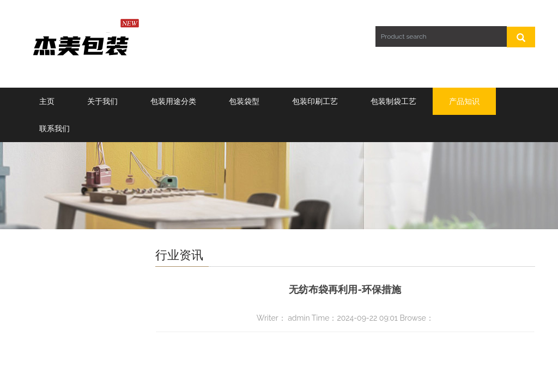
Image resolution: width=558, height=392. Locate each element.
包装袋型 (244, 101)
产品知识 (464, 101)
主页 (47, 101)
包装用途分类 (173, 101)
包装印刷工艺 (315, 101)
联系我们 (54, 128)
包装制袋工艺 (393, 101)
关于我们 (102, 101)
